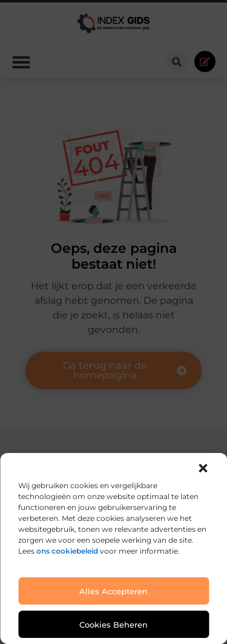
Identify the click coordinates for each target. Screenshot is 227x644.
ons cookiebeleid (67, 551)
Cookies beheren (113, 625)
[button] (203, 468)
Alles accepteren (113, 591)
